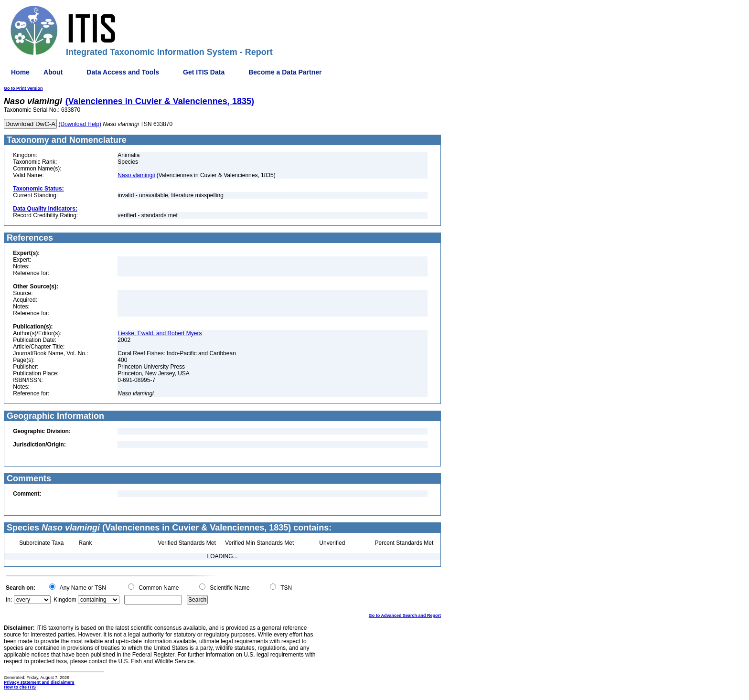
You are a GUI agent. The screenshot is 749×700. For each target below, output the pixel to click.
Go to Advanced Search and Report (405, 615)
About (53, 72)
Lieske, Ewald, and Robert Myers (160, 333)
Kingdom (65, 600)
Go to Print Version (23, 88)
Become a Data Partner (285, 72)
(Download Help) (80, 124)
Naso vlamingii (136, 175)
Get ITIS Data (204, 72)
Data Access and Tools (123, 72)
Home (20, 72)
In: (9, 600)
